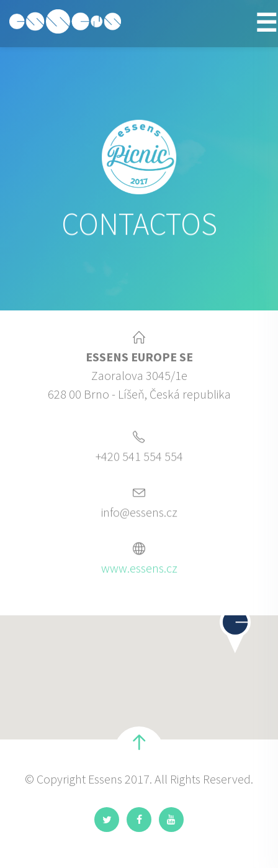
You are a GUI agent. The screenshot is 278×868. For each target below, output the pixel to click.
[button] (235, 632)
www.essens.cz (139, 570)
